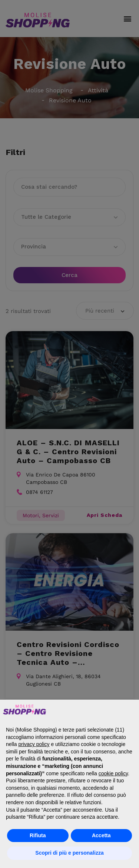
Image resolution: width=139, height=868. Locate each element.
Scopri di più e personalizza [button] (69, 853)
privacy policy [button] (34, 744)
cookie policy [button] (113, 773)
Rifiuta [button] (38, 835)
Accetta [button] (101, 835)
